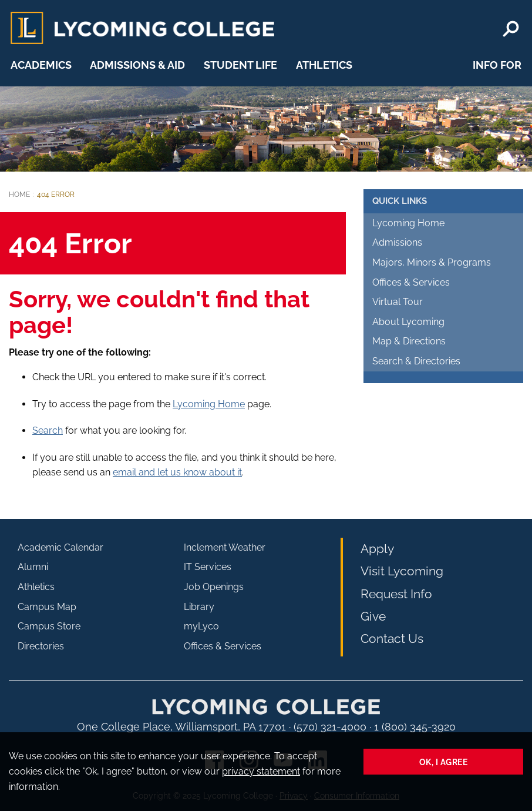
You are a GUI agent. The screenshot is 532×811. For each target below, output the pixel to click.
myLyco (201, 626)
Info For (497, 65)
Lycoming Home (209, 404)
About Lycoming (408, 322)
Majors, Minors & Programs (432, 262)
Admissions (397, 242)
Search (48, 430)
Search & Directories (416, 361)
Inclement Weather (225, 547)
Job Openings (214, 587)
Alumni (33, 567)
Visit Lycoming (402, 571)
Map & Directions (409, 341)
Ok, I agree (444, 762)
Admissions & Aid (137, 65)
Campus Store (49, 626)
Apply (377, 549)
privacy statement (261, 771)
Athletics (324, 65)
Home (19, 195)
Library (199, 607)
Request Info (396, 594)
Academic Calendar (60, 547)
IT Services (208, 567)
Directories (41, 646)
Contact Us (392, 639)
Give (373, 616)
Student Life (240, 65)
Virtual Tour (398, 302)
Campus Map (47, 607)
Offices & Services (411, 282)
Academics (41, 65)
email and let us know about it (177, 472)
